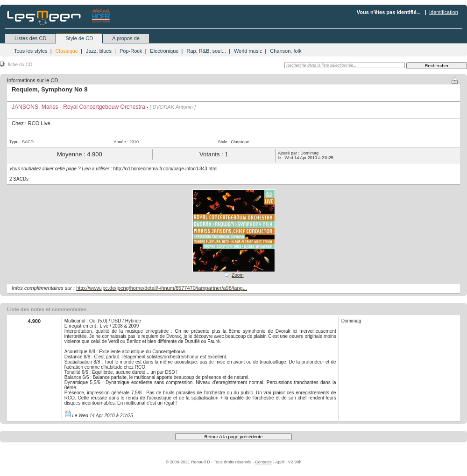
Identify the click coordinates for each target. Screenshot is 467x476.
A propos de (126, 38)
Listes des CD (30, 38)
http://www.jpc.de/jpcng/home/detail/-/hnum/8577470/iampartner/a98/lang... (162, 288)
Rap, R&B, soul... (206, 51)
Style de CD (79, 38)
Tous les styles (31, 51)
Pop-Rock (131, 51)
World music (248, 51)
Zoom (238, 275)
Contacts (263, 462)
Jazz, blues (99, 51)
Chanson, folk (286, 51)
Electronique (164, 51)
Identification (444, 12)
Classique (67, 51)
